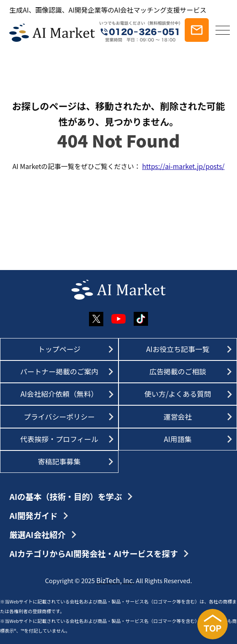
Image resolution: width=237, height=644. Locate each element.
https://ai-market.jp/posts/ (183, 166)
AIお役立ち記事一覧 (178, 349)
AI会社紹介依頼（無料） (59, 394)
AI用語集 (178, 439)
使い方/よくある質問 (178, 394)
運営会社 (178, 416)
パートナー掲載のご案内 (59, 371)
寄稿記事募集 (59, 461)
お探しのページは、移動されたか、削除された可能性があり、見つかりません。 (118, 113)
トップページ (59, 349)
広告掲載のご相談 (178, 371)
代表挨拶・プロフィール (59, 439)
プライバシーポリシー (59, 416)
